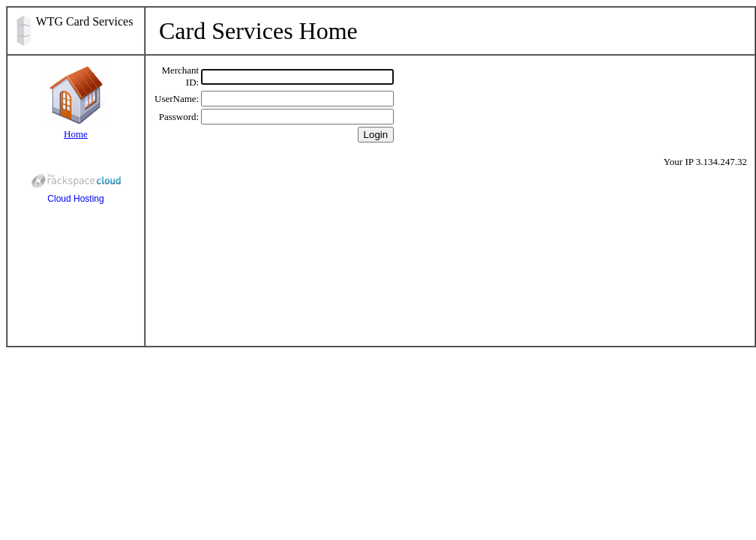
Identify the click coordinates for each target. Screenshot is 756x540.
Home (76, 134)
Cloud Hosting (76, 186)
